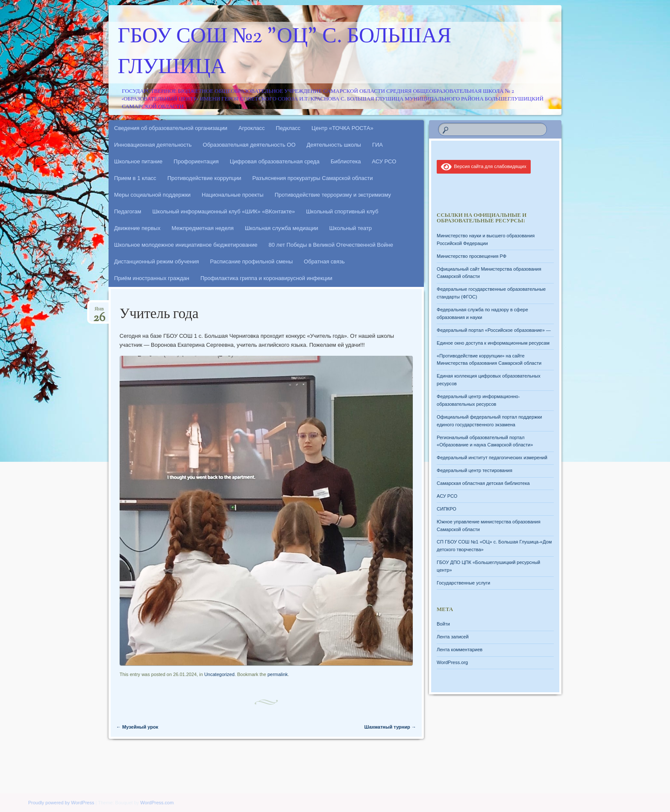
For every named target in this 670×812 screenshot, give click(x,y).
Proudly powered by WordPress (61, 803)
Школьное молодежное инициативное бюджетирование (186, 245)
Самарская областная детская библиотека (483, 483)
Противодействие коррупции (204, 178)
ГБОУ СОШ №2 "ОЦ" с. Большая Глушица (285, 53)
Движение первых (137, 228)
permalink (278, 674)
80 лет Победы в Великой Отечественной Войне (331, 245)
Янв (99, 312)
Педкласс (288, 128)
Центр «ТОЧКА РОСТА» (342, 128)
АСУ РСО (384, 161)
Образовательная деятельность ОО (249, 145)
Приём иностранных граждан (152, 278)
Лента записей (453, 637)
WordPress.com (157, 803)
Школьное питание (138, 161)
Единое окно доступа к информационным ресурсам (493, 343)
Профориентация (196, 161)
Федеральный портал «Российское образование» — (494, 330)
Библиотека (346, 161)
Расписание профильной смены (252, 261)
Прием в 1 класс (135, 178)
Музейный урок (137, 727)
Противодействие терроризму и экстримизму (333, 195)
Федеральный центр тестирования (475, 470)
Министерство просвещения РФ (472, 256)
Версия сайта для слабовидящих (484, 166)
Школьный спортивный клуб (342, 211)
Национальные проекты (233, 195)
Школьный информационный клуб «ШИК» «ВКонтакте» (223, 211)
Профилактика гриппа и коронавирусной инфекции (266, 278)
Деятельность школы (334, 145)
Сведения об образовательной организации (171, 128)
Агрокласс (252, 128)
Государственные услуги (463, 583)
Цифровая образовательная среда (275, 161)
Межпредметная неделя (202, 228)
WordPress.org (452, 662)
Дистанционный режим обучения (157, 261)
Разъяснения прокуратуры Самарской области (313, 178)
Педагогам (128, 211)
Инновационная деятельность (153, 145)
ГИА (378, 145)
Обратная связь (324, 261)
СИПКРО (447, 509)
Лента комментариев (460, 650)
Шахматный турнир (370, 727)
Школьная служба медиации (282, 228)
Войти (443, 624)
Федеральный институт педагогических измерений (492, 458)
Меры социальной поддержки (152, 195)
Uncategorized (219, 674)
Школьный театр (350, 228)
